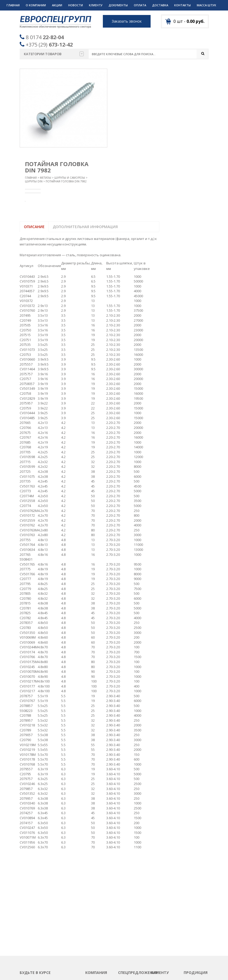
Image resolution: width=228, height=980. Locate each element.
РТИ (187, 927)
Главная (13, 5)
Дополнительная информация (85, 227)
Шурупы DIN (34, 182)
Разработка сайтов (156, 969)
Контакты (182, 5)
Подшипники (195, 914)
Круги (188, 889)
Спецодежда (194, 946)
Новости (76, 5)
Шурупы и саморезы (70, 178)
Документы (118, 5)
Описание (34, 227)
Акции (57, 5)
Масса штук (206, 5)
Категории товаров (54, 54)
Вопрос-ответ (97, 908)
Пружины (191, 921)
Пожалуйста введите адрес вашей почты (45, 913)
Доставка (160, 5)
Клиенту (96, 5)
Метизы (46, 178)
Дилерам (158, 927)
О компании (36, 5)
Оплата (140, 5)
